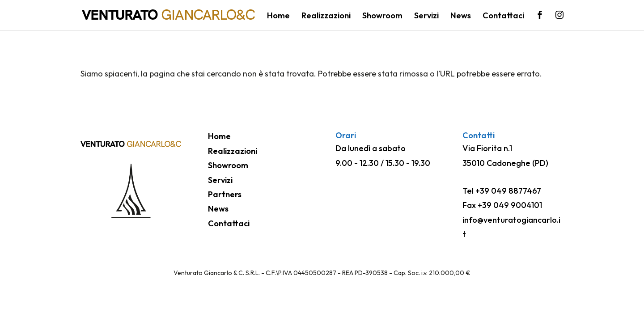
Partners (225, 194)
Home (278, 17)
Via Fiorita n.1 (487, 148)
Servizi (426, 17)
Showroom (382, 17)
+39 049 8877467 (508, 191)
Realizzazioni (326, 17)
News (461, 17)
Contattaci (503, 17)
